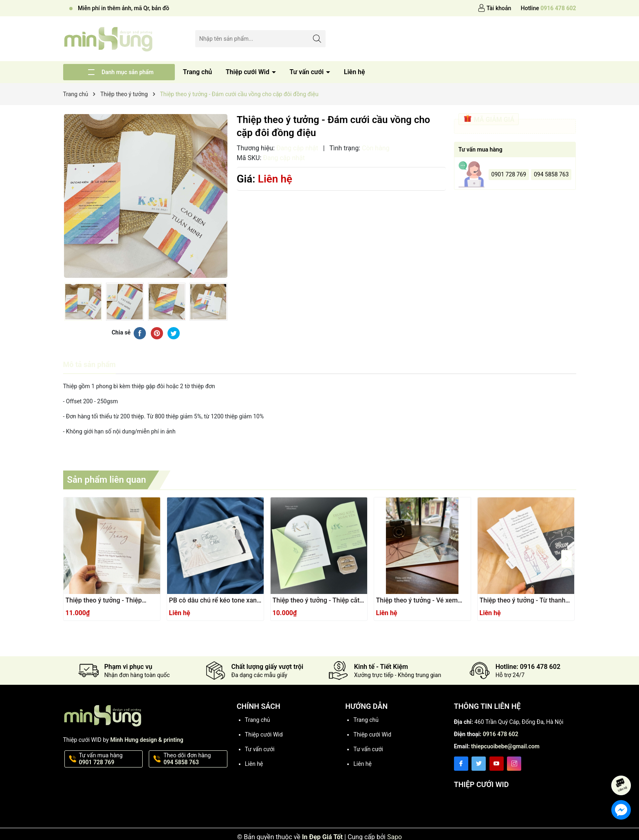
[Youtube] (497, 764)
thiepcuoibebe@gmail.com (505, 746)
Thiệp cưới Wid (248, 72)
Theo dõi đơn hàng (195, 759)
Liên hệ (355, 72)
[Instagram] (514, 764)
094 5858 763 (551, 174)
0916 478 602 (501, 734)
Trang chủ (198, 72)
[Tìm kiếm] (317, 38)
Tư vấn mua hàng (110, 759)
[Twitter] (479, 764)
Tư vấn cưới (307, 72)
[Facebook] (461, 764)
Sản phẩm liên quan (107, 480)
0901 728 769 (509, 174)
